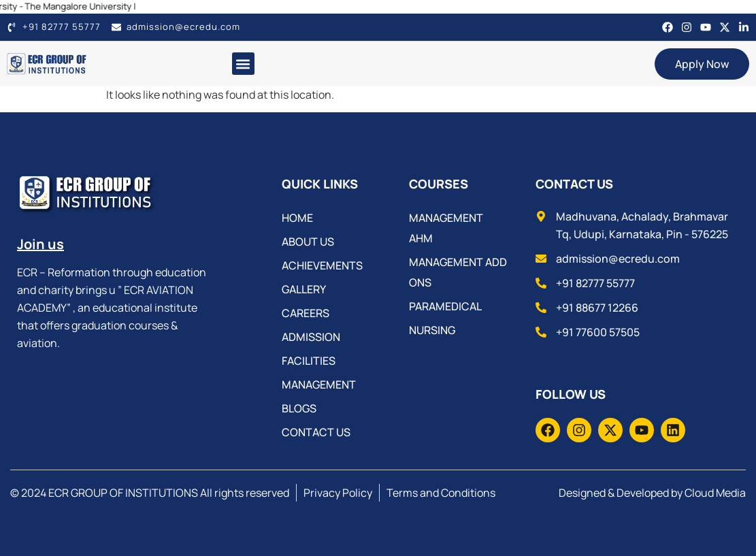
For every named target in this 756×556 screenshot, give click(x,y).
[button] (243, 64)
